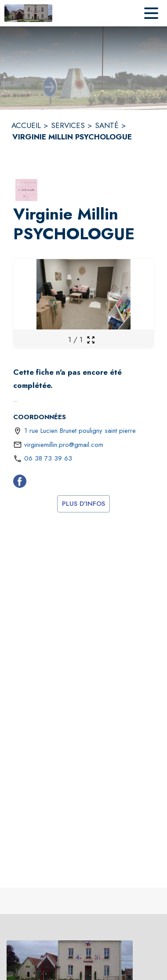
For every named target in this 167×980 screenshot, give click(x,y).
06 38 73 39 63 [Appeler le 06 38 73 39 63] (48, 458)
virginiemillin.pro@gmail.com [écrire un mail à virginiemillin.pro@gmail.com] (64, 445)
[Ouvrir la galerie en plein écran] (91, 340)
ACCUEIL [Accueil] (26, 125)
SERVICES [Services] (68, 125)
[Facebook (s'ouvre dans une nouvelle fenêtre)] (20, 483)
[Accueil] (28, 13)
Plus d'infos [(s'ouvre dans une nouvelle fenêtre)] (83, 504)
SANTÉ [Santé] (107, 125)
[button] (26, 190)
